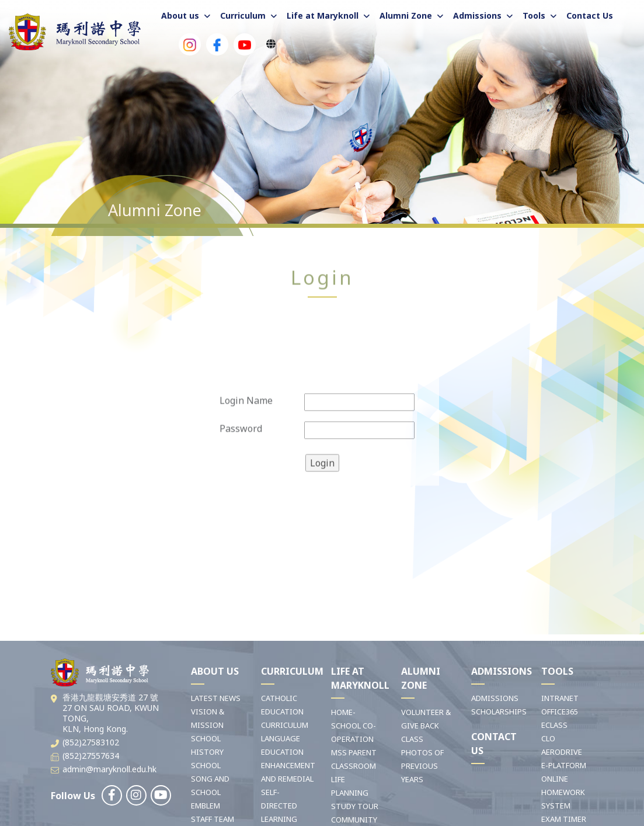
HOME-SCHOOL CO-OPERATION (354, 726)
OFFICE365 (560, 712)
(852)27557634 (91, 756)
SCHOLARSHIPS (499, 712)
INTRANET (560, 698)
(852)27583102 (91, 742)
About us (180, 15)
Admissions (477, 15)
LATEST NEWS (216, 698)
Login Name (246, 435)
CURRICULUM (292, 671)
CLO (548, 738)
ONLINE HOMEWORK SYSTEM (563, 792)
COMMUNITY (354, 820)
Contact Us (590, 15)
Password (241, 463)
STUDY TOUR (355, 806)
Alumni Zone (406, 15)
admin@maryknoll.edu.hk (109, 769)
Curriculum (243, 15)
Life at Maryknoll (323, 15)
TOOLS (557, 671)
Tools (534, 15)
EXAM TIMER (564, 819)
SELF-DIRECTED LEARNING (279, 806)
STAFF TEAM (213, 819)
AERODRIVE (562, 752)
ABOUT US (215, 671)
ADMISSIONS (502, 671)
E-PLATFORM (564, 765)
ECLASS (554, 725)
